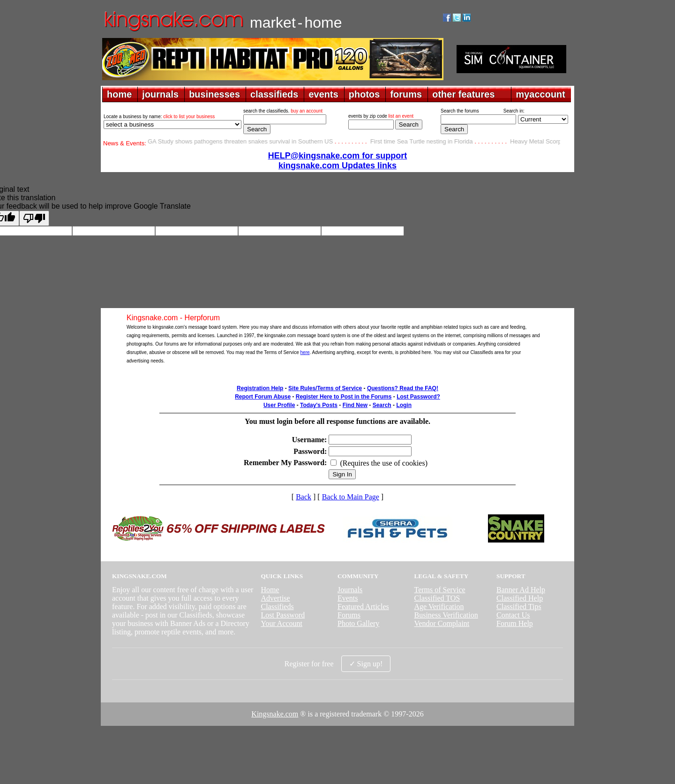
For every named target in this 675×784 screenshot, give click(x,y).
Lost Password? (418, 397)
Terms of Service (440, 590)
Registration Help (260, 388)
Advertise (275, 598)
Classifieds (277, 607)
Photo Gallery (358, 623)
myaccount (540, 94)
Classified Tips (519, 607)
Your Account (281, 623)
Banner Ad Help (521, 590)
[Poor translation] (34, 218)
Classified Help (520, 598)
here (305, 352)
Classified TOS (437, 598)
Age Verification (439, 607)
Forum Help (515, 623)
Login (404, 405)
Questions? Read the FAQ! (403, 388)
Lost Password (283, 615)
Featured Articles (363, 607)
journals (160, 94)
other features (463, 94)
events (323, 94)
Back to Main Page (351, 497)
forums (406, 94)
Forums (349, 615)
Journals (350, 590)
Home (270, 590)
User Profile (279, 405)
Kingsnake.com (275, 714)
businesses (214, 94)
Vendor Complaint (442, 623)
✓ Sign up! (366, 664)
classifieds (274, 94)
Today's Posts (319, 405)
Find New (355, 405)
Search (382, 405)
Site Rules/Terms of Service (325, 388)
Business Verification (446, 615)
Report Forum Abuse (263, 397)
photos (364, 94)
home (119, 94)
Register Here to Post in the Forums (344, 397)
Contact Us (513, 615)
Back (304, 497)
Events (348, 598)
